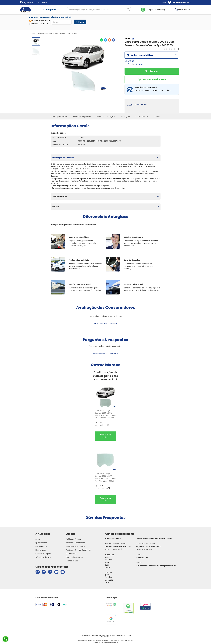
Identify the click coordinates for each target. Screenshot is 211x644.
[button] (106, 158)
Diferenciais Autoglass (106, 116)
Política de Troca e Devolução (78, 550)
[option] (105, 414)
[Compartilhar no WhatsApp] (101, 40)
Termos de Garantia (74, 557)
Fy (133, 39)
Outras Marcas (142, 116)
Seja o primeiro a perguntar (105, 353)
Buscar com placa (38, 24)
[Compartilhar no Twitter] (105, 40)
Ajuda (38, 539)
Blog (164, 2)
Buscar (80, 22)
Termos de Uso (72, 561)
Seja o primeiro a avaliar (106, 324)
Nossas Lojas (41, 550)
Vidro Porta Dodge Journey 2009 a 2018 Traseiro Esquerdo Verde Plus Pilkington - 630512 (105, 477)
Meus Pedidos (41, 546)
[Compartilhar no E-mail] (110, 40)
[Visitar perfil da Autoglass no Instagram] (50, 572)
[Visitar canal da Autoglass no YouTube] (56, 572)
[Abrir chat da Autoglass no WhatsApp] (38, 572)
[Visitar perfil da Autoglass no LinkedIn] (63, 572)
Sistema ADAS (72, 554)
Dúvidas (157, 116)
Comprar (152, 71)
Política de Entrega (74, 539)
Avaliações (125, 116)
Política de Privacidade (75, 546)
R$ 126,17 (139, 64)
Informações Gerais (59, 116)
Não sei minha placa (39, 21)
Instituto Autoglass (43, 554)
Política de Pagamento (75, 543)
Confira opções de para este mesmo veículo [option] (105, 376)
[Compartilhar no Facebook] (114, 40)
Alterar (45, 2)
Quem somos (41, 543)
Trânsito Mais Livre (43, 557)
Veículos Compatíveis (82, 116)
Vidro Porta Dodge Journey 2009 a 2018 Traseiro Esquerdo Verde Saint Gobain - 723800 (105, 414)
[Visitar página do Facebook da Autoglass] (44, 572)
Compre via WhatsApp (156, 10)
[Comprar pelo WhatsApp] (152, 79)
